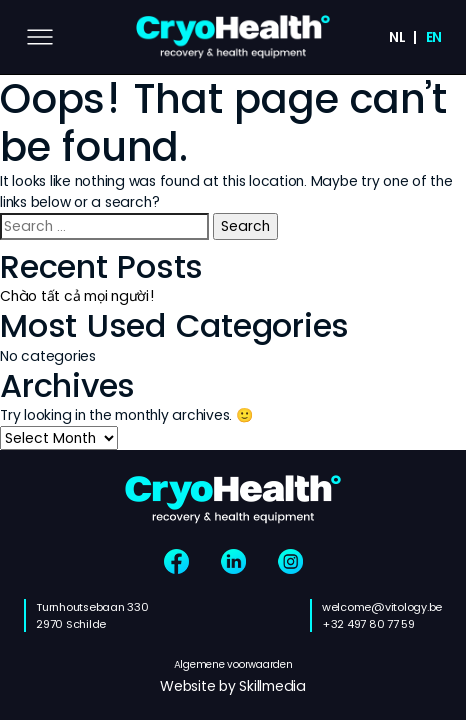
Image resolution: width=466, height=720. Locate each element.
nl (397, 37)
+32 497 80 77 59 (368, 624)
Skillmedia (272, 686)
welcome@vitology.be (382, 607)
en (434, 37)
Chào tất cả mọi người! (77, 296)
